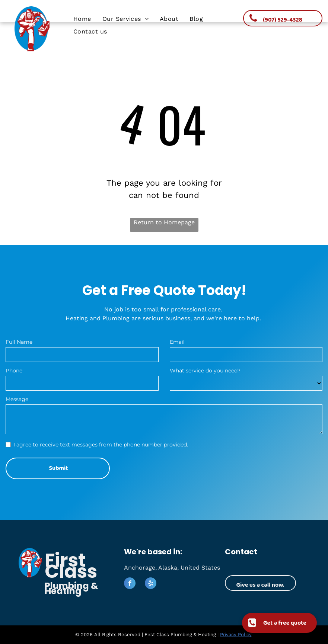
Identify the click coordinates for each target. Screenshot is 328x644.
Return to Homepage (164, 222)
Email (177, 342)
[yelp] (151, 584)
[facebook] (130, 584)
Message (17, 399)
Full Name (19, 342)
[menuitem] (82, 19)
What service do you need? (205, 371)
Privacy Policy (236, 635)
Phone (14, 371)
